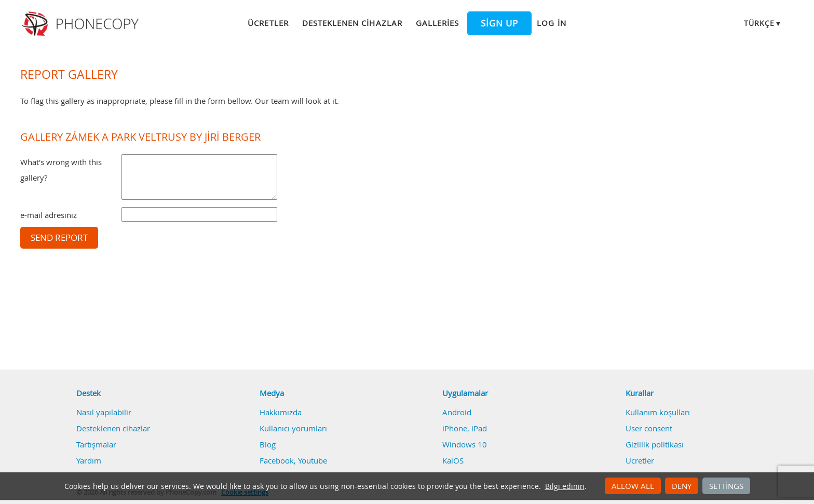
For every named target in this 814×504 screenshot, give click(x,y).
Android (457, 412)
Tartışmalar (96, 444)
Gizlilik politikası (655, 444)
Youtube (313, 460)
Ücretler (268, 23)
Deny (682, 486)
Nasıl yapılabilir (104, 412)
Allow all (633, 486)
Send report (59, 238)
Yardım (89, 460)
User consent (649, 428)
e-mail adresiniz (49, 215)
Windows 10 (465, 444)
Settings (726, 486)
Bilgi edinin (565, 486)
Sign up (499, 23)
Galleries (437, 23)
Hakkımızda (281, 412)
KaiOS (453, 460)
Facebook (277, 460)
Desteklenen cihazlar (352, 23)
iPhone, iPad (465, 428)
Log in (551, 23)
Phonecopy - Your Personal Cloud (82, 24)
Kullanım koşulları (658, 412)
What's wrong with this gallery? (61, 170)
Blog (268, 444)
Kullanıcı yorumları (293, 428)
